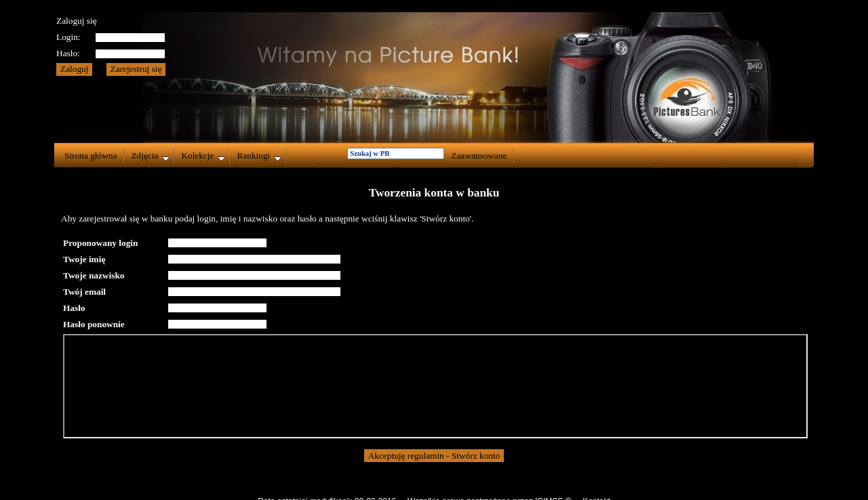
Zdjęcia (150, 156)
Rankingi (259, 156)
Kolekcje (203, 156)
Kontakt (596, 489)
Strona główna (91, 155)
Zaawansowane (479, 155)
